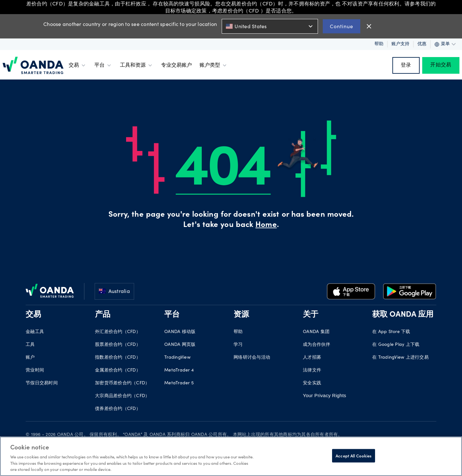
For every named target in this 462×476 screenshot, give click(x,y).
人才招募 (312, 358)
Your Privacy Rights (325, 395)
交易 (78, 65)
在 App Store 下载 (391, 332)
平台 (103, 65)
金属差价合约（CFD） (118, 371)
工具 (30, 345)
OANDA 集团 (316, 332)
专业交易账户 (176, 65)
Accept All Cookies (354, 456)
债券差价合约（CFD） (118, 409)
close (369, 26)
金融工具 (35, 332)
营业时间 (35, 371)
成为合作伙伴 (317, 345)
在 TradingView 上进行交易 (400, 358)
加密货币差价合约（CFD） (122, 383)
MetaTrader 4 (179, 371)
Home (266, 225)
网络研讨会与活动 (252, 358)
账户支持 (400, 44)
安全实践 (312, 383)
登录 (406, 65)
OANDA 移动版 (180, 332)
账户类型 (214, 65)
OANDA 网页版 (180, 345)
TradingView (177, 358)
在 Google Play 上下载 (396, 345)
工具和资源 (137, 65)
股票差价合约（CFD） (118, 345)
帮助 (379, 44)
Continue (342, 26)
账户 (30, 358)
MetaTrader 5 (179, 383)
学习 (238, 345)
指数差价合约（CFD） (118, 358)
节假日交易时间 (42, 383)
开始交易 (441, 65)
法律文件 (312, 371)
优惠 (422, 44)
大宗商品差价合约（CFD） (122, 396)
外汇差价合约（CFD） (118, 332)
